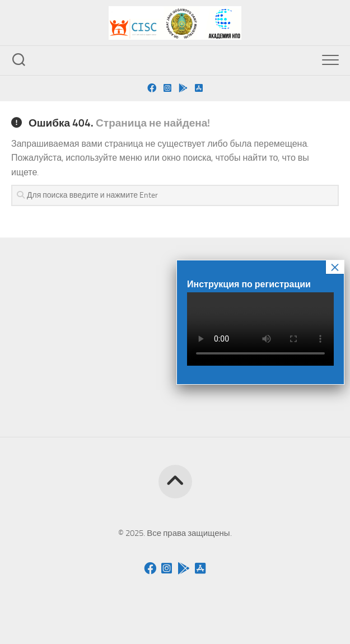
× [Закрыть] (335, 267)
